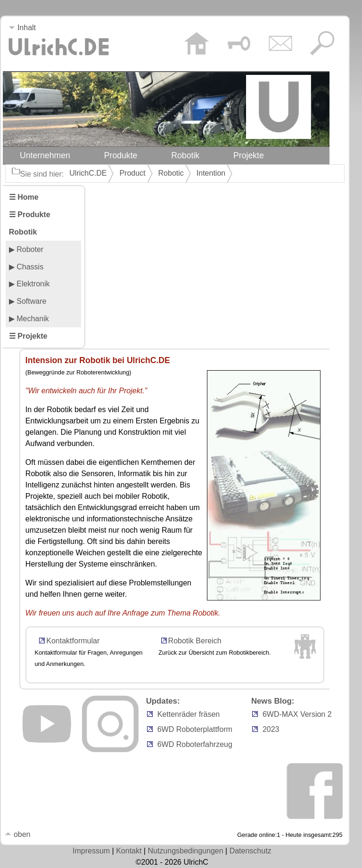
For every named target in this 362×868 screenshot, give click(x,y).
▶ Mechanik (29, 319)
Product (132, 173)
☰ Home (24, 197)
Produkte (121, 155)
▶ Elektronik (29, 284)
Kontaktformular (73, 641)
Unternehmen (45, 155)
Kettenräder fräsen (189, 714)
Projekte (249, 155)
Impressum (91, 851)
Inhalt (22, 28)
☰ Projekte (28, 336)
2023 (271, 729)
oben (17, 834)
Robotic (171, 173)
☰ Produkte (30, 215)
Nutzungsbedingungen (185, 851)
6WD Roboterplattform (195, 729)
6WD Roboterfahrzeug (195, 744)
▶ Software (28, 301)
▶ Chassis (26, 267)
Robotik (185, 155)
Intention (211, 173)
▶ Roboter (26, 249)
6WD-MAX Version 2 (297, 714)
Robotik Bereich (195, 641)
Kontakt (129, 851)
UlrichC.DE (88, 173)
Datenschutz (251, 851)
